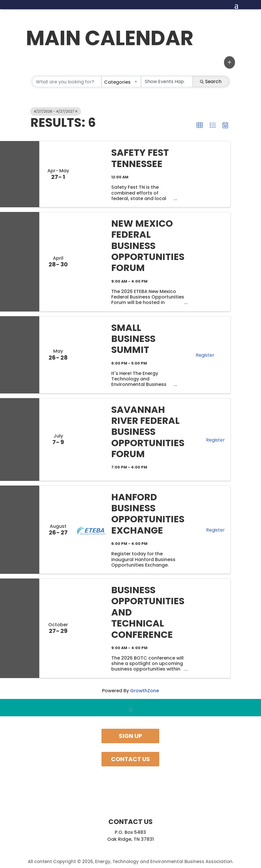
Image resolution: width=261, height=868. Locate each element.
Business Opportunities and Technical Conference (148, 612)
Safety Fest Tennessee (140, 158)
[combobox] (121, 82)
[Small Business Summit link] (91, 355)
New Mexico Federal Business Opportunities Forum (148, 246)
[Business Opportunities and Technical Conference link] (91, 628)
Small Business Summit (133, 339)
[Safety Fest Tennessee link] (91, 174)
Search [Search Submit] (211, 82)
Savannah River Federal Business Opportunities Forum (148, 432)
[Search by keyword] (67, 82)
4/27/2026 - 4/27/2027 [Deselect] (56, 111)
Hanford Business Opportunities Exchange (148, 514)
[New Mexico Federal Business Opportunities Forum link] (91, 262)
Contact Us (130, 759)
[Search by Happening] (167, 82)
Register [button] (205, 355)
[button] (229, 62)
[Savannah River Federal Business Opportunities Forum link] (91, 440)
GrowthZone (145, 691)
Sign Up (130, 736)
